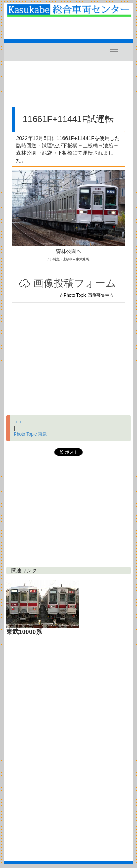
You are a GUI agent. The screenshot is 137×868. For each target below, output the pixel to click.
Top (17, 422)
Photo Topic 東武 (30, 434)
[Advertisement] (68, 87)
